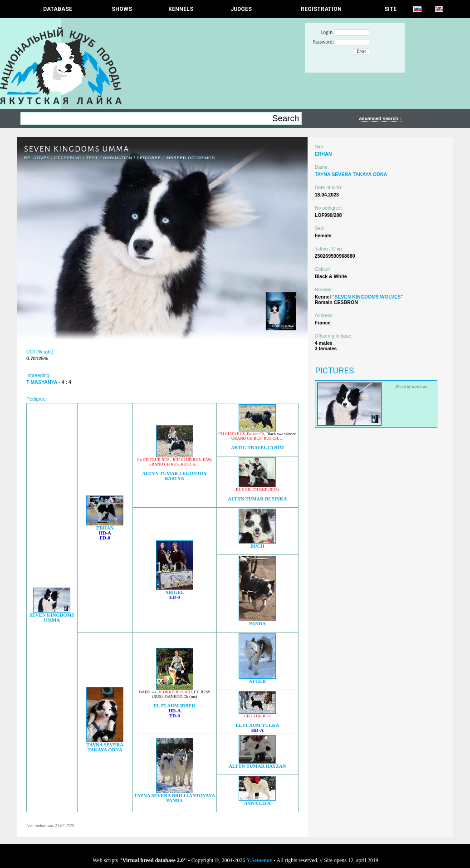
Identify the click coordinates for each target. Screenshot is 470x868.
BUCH (257, 546)
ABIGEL (174, 592)
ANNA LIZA (257, 803)
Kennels (181, 9)
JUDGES (241, 9)
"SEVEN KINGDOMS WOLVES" (367, 297)
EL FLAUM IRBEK (175, 706)
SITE (390, 9)
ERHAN (105, 528)
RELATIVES (37, 158)
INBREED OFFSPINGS (190, 158)
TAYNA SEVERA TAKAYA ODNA (105, 747)
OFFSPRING (68, 158)
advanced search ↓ (380, 118)
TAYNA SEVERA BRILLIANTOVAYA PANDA (174, 798)
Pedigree (149, 158)
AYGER (258, 681)
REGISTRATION (321, 9)
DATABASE (58, 9)
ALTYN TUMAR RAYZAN (257, 766)
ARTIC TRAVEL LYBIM (257, 448)
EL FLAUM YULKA (257, 725)
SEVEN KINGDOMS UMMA (52, 618)
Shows (122, 9)
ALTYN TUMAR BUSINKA (257, 499)
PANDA (257, 624)
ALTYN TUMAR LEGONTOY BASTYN (174, 476)
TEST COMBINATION (109, 158)
